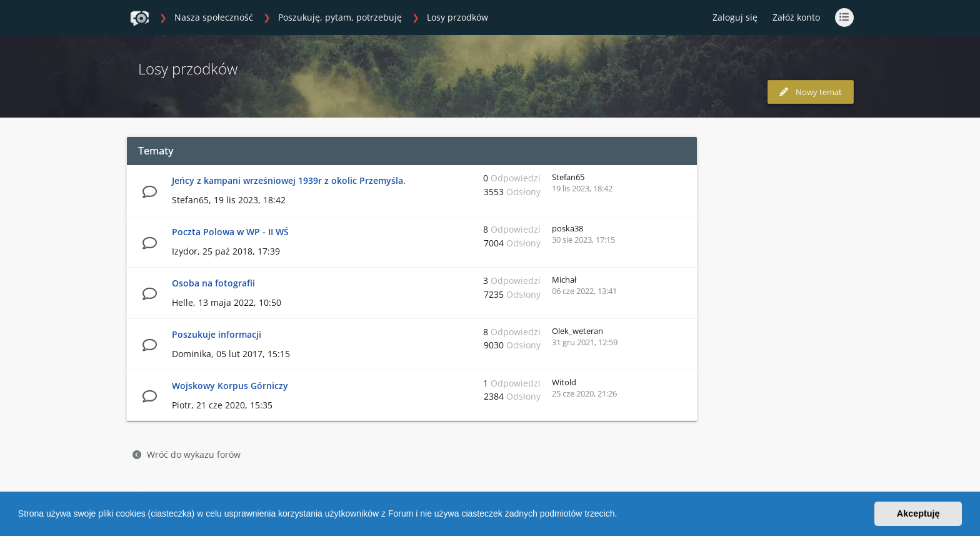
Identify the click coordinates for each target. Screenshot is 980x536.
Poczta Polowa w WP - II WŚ (230, 232)
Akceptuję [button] (918, 513)
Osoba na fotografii (213, 283)
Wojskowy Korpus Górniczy (230, 386)
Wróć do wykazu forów (187, 454)
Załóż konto (796, 17)
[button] (621, 515)
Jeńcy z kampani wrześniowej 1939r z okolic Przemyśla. (289, 180)
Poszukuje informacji (217, 334)
